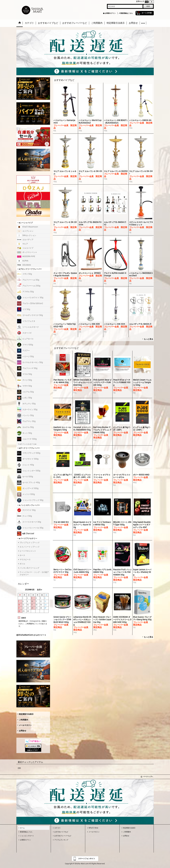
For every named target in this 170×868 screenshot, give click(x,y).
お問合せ (23, 731)
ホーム (22, 828)
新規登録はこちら (127, 13)
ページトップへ (148, 777)
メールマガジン (25, 725)
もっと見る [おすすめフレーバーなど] (148, 637)
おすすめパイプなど (61, 832)
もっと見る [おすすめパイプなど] (148, 339)
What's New (93, 828)
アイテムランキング (61, 840)
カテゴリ (57, 828)
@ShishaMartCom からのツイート (31, 635)
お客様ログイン (110, 13)
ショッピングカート (27, 836)
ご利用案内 (23, 720)
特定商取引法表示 (26, 714)
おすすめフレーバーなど (63, 836)
